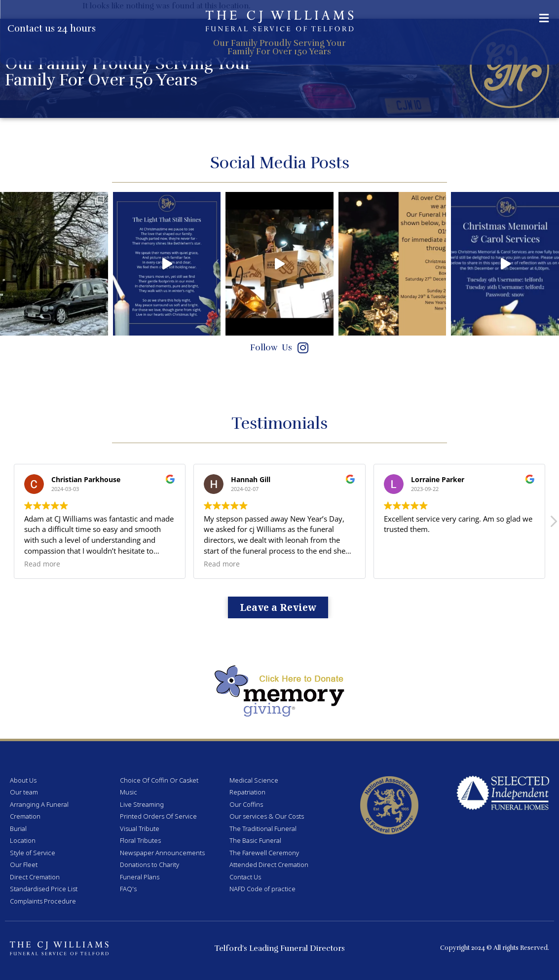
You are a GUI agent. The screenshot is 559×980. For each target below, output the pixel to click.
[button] (544, 18)
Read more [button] (42, 564)
